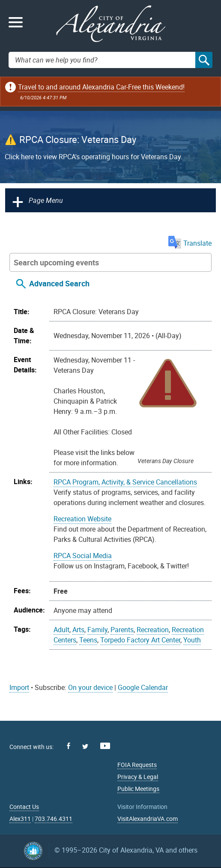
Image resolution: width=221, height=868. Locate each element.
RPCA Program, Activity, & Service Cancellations (125, 482)
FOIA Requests (137, 765)
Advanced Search (59, 283)
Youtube (105, 746)
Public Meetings (138, 789)
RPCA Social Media (83, 556)
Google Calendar (143, 687)
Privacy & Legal (138, 777)
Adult (61, 630)
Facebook (69, 746)
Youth (192, 640)
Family (97, 630)
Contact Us (24, 807)
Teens (88, 640)
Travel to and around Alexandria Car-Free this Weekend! (101, 87)
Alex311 (20, 819)
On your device (90, 687)
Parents (122, 630)
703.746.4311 (54, 819)
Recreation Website (82, 519)
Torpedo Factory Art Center (140, 640)
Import (19, 687)
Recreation (153, 630)
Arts (78, 630)
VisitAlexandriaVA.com (148, 819)
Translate (190, 243)
